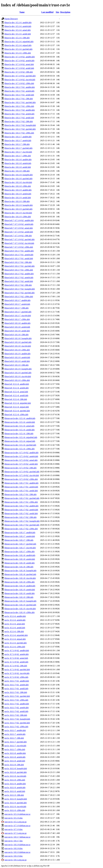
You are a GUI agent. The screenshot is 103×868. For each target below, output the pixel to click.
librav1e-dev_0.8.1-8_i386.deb (17, 171)
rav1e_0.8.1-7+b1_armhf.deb (16, 689)
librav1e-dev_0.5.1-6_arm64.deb (18, 26)
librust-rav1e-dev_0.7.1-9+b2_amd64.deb (21, 453)
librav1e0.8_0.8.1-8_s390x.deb (17, 350)
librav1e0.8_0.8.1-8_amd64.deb (17, 323)
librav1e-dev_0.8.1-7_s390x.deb (18, 156)
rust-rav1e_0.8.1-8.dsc (14, 848)
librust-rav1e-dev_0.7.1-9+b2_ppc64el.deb (22, 472)
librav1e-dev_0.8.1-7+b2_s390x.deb (19, 133)
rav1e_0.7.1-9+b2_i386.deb (16, 666)
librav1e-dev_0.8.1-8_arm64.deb (18, 163)
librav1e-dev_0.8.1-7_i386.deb (17, 144)
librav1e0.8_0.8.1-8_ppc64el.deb (18, 342)
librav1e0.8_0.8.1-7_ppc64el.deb (18, 312)
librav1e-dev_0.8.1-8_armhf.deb (18, 167)
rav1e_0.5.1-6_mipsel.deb (15, 639)
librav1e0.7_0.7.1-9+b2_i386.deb (18, 236)
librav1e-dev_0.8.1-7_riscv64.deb (18, 152)
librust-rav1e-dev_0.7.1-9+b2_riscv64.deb (22, 475)
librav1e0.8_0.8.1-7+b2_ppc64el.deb (20, 293)
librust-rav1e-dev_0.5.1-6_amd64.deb (20, 418)
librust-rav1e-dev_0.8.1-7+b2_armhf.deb (21, 513)
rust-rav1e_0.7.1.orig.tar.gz (16, 833)
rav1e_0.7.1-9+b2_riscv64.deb (17, 673)
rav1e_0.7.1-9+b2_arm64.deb (17, 654)
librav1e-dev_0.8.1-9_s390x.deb (18, 217)
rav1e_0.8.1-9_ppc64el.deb (16, 803)
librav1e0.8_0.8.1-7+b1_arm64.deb (19, 255)
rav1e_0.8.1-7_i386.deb (14, 738)
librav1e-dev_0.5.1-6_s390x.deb (18, 53)
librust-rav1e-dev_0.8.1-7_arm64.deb (20, 536)
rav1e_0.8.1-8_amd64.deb (15, 753)
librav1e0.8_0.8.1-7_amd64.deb (17, 300)
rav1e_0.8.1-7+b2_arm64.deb (17, 708)
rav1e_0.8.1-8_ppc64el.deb (16, 772)
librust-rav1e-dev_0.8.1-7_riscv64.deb (20, 548)
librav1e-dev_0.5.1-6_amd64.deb (18, 23)
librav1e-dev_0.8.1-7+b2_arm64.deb (19, 114)
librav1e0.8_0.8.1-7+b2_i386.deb (18, 285)
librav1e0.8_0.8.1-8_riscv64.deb (18, 346)
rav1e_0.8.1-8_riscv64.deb (15, 776)
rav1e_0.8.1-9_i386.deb (14, 795)
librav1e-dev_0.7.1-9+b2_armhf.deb (19, 68)
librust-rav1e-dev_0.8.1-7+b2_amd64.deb (21, 506)
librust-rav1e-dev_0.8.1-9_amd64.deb (20, 586)
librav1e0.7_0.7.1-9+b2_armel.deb (19, 228)
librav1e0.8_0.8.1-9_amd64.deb (17, 354)
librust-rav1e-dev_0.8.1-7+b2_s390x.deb (21, 529)
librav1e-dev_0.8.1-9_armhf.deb (18, 198)
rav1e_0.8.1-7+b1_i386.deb (16, 692)
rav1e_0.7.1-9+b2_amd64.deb (17, 650)
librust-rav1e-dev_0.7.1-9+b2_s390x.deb (21, 479)
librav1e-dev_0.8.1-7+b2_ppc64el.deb (20, 129)
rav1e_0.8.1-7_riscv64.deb (15, 746)
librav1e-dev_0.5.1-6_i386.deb (17, 38)
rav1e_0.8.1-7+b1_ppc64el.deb (17, 696)
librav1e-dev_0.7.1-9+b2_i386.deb (19, 72)
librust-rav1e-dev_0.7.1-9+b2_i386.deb (20, 468)
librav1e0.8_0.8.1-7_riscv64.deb (18, 316)
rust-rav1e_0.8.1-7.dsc (14, 841)
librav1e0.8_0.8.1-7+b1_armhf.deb (19, 258)
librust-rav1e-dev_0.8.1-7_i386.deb (19, 540)
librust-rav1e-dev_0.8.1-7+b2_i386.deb (20, 517)
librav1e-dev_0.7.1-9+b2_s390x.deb (19, 83)
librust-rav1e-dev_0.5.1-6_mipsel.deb (20, 441)
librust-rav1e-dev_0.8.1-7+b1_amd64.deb (21, 483)
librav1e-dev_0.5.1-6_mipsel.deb (18, 45)
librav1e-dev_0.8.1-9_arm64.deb (18, 194)
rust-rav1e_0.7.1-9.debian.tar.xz (17, 826)
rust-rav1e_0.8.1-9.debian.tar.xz (17, 852)
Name (22, 12)
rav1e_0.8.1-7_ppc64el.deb (16, 742)
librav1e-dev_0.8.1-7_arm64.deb (18, 141)
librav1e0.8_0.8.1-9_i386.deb (16, 365)
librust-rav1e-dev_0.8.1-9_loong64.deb (20, 601)
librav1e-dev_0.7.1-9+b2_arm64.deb (19, 61)
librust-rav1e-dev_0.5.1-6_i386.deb (19, 434)
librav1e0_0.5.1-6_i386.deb (16, 399)
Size (57, 12)
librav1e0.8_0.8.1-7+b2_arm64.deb (19, 278)
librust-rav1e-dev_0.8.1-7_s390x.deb (20, 552)
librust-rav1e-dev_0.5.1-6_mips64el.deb (21, 437)
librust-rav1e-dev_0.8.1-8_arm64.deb (20, 559)
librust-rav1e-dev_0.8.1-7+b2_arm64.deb (21, 510)
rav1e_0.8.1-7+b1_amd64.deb (17, 681)
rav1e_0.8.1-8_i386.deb (14, 765)
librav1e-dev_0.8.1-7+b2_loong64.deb (20, 125)
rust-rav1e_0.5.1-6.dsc (14, 818)
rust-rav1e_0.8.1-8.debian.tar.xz (17, 845)
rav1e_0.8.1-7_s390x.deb (15, 749)
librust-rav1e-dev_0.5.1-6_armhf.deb (20, 430)
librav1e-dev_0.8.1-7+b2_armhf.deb (19, 118)
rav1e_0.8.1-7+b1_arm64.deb (17, 685)
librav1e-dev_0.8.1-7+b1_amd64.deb (20, 87)
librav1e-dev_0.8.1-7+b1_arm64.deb (19, 91)
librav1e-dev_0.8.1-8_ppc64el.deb (18, 179)
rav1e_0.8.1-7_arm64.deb (15, 734)
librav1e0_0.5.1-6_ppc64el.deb (17, 411)
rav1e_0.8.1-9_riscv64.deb (15, 807)
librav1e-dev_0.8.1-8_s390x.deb (18, 186)
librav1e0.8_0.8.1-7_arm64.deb (17, 304)
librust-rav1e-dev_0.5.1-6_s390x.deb (20, 449)
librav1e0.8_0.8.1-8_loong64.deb (18, 338)
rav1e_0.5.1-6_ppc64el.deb (16, 643)
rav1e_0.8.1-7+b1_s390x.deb (16, 700)
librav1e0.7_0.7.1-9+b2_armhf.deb (19, 232)
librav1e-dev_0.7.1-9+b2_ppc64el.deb (20, 76)
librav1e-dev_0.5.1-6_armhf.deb (18, 34)
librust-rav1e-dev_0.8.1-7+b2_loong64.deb (22, 521)
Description (65, 12)
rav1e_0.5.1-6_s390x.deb (15, 647)
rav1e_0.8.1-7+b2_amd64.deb (17, 704)
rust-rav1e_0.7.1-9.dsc (14, 829)
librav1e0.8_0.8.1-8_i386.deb (16, 335)
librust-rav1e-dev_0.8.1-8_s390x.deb (20, 582)
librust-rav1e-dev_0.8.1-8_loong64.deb (20, 571)
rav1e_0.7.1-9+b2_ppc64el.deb (17, 670)
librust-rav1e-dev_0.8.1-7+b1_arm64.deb (21, 487)
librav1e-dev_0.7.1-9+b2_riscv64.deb (20, 80)
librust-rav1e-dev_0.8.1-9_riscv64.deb (20, 609)
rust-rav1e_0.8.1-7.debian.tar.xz (17, 837)
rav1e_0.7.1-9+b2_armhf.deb (16, 662)
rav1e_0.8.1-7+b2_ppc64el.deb (17, 723)
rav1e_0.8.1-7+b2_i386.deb (16, 715)
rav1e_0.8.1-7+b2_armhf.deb (16, 711)
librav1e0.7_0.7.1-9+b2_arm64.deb (19, 224)
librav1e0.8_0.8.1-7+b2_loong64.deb (20, 289)
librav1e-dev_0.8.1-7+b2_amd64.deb (20, 110)
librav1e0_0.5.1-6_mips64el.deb (18, 403)
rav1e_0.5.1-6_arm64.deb (15, 620)
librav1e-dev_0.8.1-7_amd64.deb (18, 137)
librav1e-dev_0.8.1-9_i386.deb (17, 201)
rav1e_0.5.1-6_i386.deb (14, 631)
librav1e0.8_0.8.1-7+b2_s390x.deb (19, 297)
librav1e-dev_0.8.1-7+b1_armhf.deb (19, 95)
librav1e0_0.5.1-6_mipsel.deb (17, 407)
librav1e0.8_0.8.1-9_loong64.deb (18, 369)
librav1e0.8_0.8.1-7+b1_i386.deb (18, 262)
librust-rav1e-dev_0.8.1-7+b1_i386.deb (20, 494)
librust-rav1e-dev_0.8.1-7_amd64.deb (20, 533)
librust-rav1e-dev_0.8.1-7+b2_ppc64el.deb (22, 525)
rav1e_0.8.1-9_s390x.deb (15, 810)
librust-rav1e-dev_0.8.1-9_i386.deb (19, 597)
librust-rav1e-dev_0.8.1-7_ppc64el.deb (20, 544)
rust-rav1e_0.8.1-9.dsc (14, 856)
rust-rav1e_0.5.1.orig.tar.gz (16, 822)
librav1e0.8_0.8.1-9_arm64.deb (17, 357)
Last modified (47, 12)
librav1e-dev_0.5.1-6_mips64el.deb (19, 42)
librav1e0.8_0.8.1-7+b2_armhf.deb (19, 281)
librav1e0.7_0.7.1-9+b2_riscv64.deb (19, 243)
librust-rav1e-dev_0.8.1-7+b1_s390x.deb (21, 502)
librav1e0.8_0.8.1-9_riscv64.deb (18, 376)
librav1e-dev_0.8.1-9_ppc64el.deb (18, 209)
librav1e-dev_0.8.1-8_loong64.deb (19, 175)
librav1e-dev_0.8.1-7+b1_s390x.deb (19, 106)
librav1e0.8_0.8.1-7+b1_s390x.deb (19, 270)
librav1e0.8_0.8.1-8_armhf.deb (17, 331)
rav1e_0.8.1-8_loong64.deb (16, 768)
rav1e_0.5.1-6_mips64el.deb (16, 635)
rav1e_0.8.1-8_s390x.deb (15, 780)
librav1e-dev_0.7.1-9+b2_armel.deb (19, 64)
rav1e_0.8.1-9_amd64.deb (15, 784)
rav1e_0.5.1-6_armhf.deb (15, 628)
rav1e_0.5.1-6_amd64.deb (15, 616)
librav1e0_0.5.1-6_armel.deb (16, 392)
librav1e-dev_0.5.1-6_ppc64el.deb (18, 49)
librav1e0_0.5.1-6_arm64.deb (17, 388)
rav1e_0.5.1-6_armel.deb (15, 624)
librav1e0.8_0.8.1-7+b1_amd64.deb (19, 251)
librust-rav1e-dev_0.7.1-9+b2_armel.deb (21, 460)
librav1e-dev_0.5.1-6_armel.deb (18, 30)
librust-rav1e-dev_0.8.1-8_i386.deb (19, 567)
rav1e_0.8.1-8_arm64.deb (15, 757)
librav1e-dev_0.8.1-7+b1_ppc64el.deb (20, 102)
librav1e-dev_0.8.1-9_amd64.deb (18, 190)
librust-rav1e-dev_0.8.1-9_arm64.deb (20, 590)
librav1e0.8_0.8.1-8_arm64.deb (17, 327)
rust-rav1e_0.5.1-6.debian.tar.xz (17, 814)
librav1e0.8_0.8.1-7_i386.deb (16, 308)
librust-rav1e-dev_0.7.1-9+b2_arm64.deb (21, 456)
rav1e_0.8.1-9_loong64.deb (16, 799)
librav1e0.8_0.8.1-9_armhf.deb (17, 361)
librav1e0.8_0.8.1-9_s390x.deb (17, 380)
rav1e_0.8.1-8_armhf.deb (15, 761)
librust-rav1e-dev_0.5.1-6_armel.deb (19, 426)
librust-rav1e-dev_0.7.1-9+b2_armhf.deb (21, 464)
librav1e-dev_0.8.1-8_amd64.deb (18, 160)
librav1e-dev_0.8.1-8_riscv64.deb (18, 182)
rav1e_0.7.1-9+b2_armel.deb (16, 658)
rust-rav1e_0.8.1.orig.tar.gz (16, 860)
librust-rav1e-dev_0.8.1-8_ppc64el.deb (20, 574)
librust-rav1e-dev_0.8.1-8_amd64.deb (20, 555)
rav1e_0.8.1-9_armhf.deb (15, 791)
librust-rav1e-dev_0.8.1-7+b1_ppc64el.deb (22, 498)
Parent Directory (11, 19)
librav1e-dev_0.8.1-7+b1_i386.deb (19, 99)
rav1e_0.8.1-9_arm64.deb (15, 788)
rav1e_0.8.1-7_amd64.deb (15, 730)
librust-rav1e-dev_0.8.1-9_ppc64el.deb (20, 605)
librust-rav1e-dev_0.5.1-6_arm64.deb (20, 422)
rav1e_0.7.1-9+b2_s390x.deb (16, 677)
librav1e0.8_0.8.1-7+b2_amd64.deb (19, 274)
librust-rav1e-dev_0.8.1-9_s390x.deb (20, 612)
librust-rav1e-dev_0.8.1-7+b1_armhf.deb (21, 491)
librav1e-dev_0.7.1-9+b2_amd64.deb (20, 57)
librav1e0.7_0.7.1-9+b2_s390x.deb (19, 247)
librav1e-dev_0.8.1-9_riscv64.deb (18, 213)
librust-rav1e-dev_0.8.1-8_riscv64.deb (20, 578)
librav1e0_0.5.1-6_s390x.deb (16, 415)
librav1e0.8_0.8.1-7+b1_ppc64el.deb (20, 266)
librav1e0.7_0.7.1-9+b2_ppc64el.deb (20, 239)
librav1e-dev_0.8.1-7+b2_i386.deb (19, 121)
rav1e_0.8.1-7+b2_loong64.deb (17, 719)
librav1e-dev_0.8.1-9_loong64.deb (19, 205)
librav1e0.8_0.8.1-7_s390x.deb (17, 319)
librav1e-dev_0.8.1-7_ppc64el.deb (18, 148)
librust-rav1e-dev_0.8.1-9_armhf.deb (20, 593)
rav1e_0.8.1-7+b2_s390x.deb (16, 727)
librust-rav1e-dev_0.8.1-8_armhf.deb (20, 563)
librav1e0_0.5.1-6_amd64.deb (17, 384)
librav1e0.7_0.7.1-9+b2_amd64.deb (19, 220)
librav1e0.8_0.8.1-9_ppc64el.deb (18, 373)
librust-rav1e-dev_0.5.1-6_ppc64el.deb (20, 445)
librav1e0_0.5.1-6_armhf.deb (16, 395)
